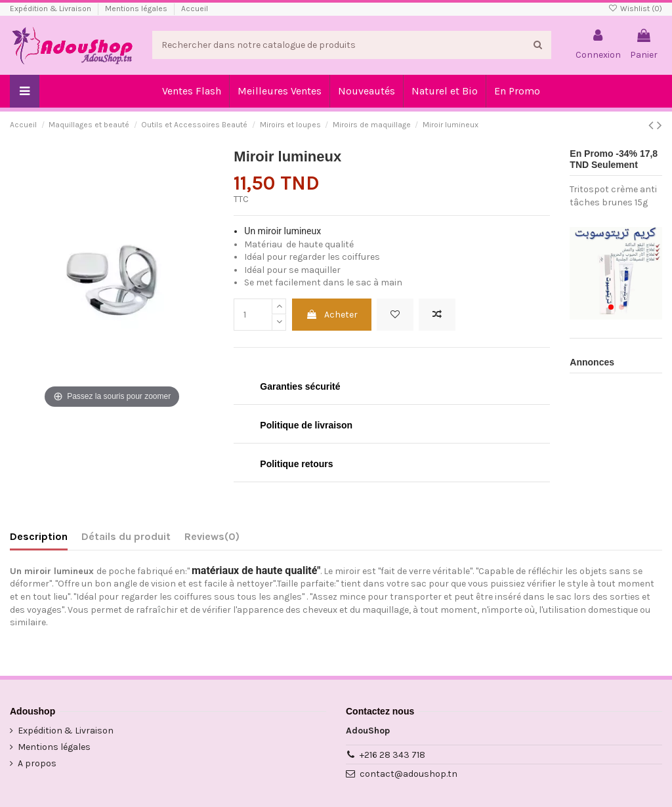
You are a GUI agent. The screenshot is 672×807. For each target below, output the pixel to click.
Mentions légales (137, 9)
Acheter (332, 315)
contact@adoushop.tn (409, 774)
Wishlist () (635, 9)
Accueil (195, 9)
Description (39, 536)
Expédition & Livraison (52, 9)
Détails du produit (126, 536)
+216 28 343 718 (392, 755)
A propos (37, 763)
